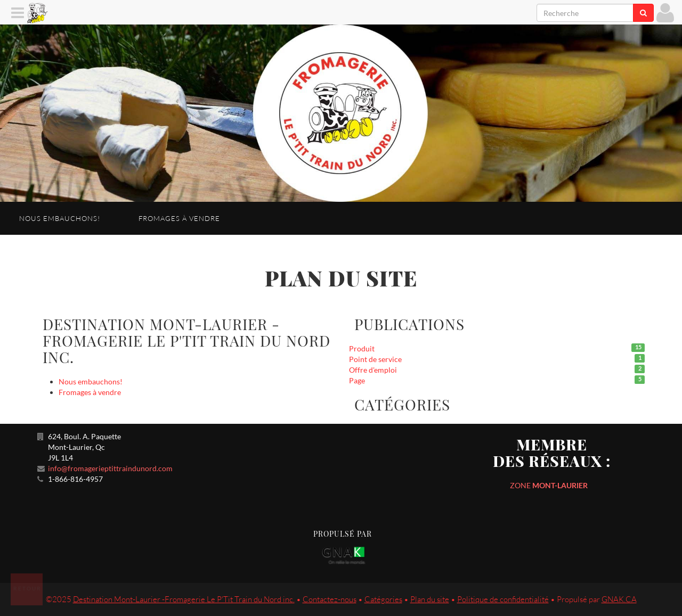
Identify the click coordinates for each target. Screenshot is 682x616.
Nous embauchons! (60, 218)
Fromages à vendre (179, 218)
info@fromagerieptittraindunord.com (110, 468)
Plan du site (430, 599)
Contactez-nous (330, 599)
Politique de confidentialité (503, 599)
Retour (27, 588)
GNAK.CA (619, 599)
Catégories (383, 599)
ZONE (549, 485)
